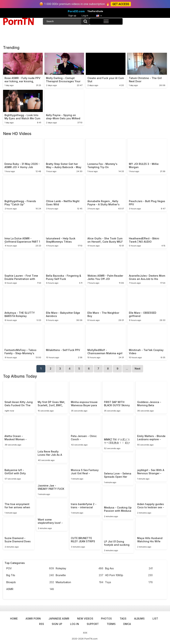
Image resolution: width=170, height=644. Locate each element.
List (155, 619)
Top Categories (15, 563)
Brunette (80, 575)
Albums (139, 619)
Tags (123, 619)
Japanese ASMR (59, 619)
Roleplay (80, 568)
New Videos (85, 619)
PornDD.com (76, 11)
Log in (85, 16)
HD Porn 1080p (129, 575)
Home (14, 619)
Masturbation (80, 582)
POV (30, 568)
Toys (129, 582)
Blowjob (30, 582)
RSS (42, 624)
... (127, 369)
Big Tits (30, 575)
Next (138, 369)
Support (93, 624)
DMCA (127, 624)
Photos (106, 619)
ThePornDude (95, 11)
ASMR (30, 589)
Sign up (72, 16)
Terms (111, 624)
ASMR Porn (33, 619)
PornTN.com (91, 639)
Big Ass (129, 568)
